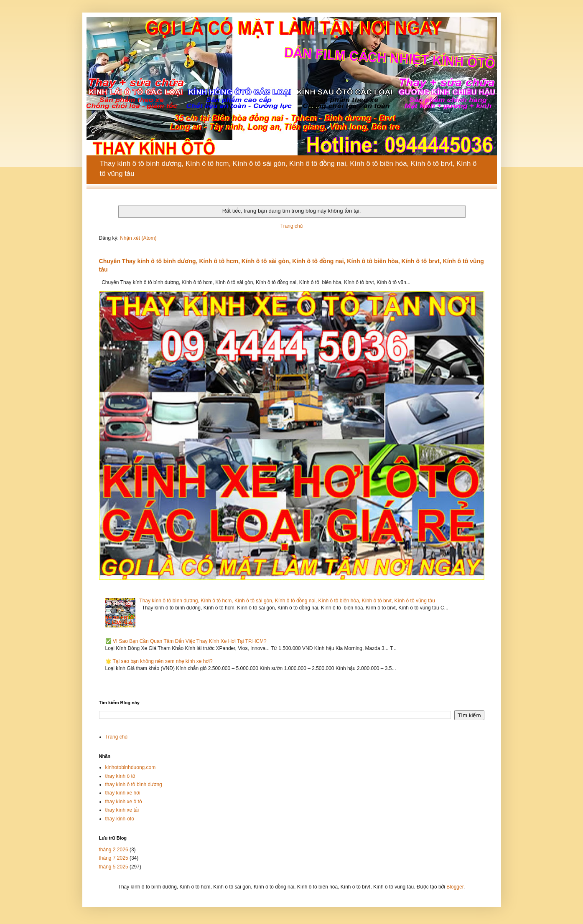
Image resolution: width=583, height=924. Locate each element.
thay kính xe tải (122, 810)
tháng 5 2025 (114, 867)
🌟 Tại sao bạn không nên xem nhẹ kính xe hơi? (159, 661)
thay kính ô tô (120, 776)
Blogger (455, 887)
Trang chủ (291, 226)
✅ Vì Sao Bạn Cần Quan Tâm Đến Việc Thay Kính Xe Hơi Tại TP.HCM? (186, 641)
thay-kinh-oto (120, 819)
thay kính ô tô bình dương (134, 784)
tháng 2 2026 (114, 850)
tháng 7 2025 (114, 858)
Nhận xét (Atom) (138, 238)
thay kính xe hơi (123, 793)
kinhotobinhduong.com (131, 767)
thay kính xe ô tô (124, 802)
